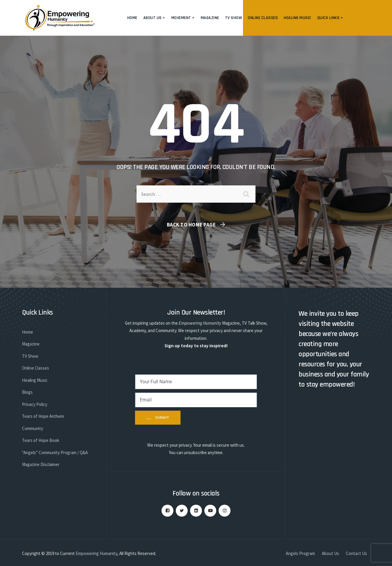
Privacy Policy (35, 404)
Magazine (210, 18)
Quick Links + (330, 18)
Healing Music (298, 18)
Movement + (183, 18)
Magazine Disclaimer (41, 464)
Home (132, 18)
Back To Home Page (191, 225)
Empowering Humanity (96, 553)
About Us (330, 553)
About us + (154, 18)
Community (33, 428)
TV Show (234, 18)
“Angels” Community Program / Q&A (55, 452)
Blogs (27, 392)
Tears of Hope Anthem (43, 416)
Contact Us (356, 553)
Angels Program (300, 553)
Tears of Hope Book (41, 440)
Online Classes (263, 18)
